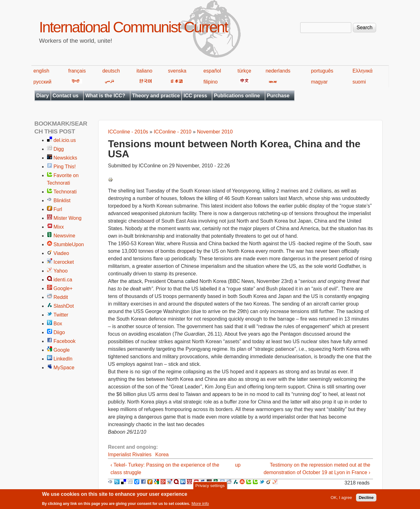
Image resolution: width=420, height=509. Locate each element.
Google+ (63, 288)
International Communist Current (133, 27)
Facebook (65, 341)
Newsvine (64, 236)
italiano (144, 71)
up (238, 465)
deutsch (111, 71)
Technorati (65, 192)
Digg (59, 149)
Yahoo (61, 271)
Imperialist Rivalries (130, 455)
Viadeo (61, 253)
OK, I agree (341, 499)
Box (58, 324)
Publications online (237, 96)
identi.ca (63, 280)
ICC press (195, 96)
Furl (58, 209)
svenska (177, 71)
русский (43, 82)
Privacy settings (210, 487)
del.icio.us (65, 140)
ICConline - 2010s (128, 132)
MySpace (64, 368)
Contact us (66, 96)
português (322, 71)
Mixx (59, 227)
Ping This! (65, 167)
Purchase (278, 96)
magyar (319, 82)
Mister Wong (68, 218)
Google (62, 350)
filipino (210, 82)
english (42, 71)
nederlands (278, 71)
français (77, 71)
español (212, 71)
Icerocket (64, 262)
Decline (366, 499)
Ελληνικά (363, 71)
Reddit (61, 297)
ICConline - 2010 (173, 132)
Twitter (61, 315)
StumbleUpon (69, 244)
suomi (359, 82)
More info (200, 505)
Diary (43, 96)
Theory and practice (156, 96)
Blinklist (62, 200)
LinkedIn (63, 359)
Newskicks (66, 158)
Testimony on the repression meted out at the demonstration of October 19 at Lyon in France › (317, 469)
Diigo (59, 332)
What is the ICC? (105, 96)
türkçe (244, 71)
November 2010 (215, 132)
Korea (162, 455)
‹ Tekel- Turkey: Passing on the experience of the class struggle (165, 469)
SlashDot (64, 306)
